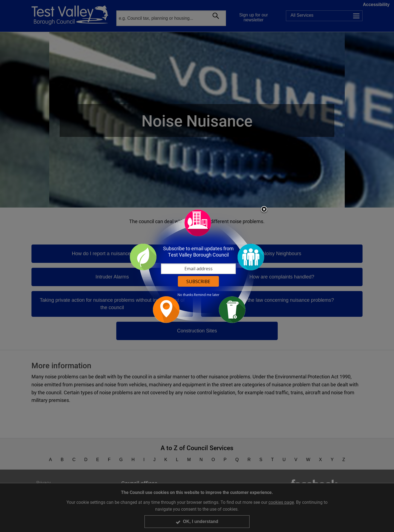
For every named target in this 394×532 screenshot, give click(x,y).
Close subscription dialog (264, 210)
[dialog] (197, 266)
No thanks (185, 295)
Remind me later (207, 295)
